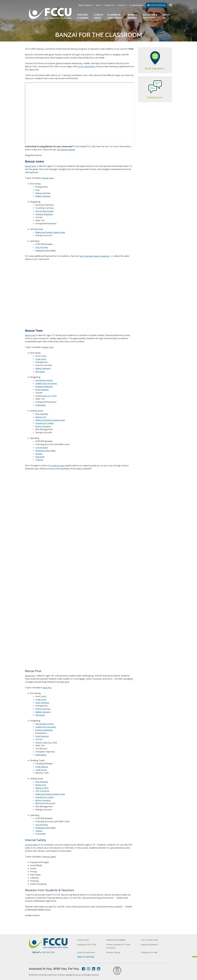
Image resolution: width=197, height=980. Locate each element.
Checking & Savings (83, 16)
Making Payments (44, 196)
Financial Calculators (151, 944)
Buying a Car (42, 417)
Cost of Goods (42, 247)
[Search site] (171, 5)
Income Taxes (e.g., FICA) (47, 742)
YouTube (99, 969)
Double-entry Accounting (48, 383)
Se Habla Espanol (136, 5)
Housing (39, 454)
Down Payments (43, 703)
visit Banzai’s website (67, 150)
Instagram (89, 969)
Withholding (41, 405)
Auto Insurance (43, 414)
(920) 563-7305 (49, 952)
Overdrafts (41, 457)
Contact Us (109, 5)
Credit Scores (42, 770)
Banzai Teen (31, 335)
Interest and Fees (44, 193)
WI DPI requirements (88, 66)
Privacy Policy (84, 940)
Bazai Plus (48, 688)
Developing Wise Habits (47, 250)
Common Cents (59, 466)
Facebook (84, 969)
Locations (121, 5)
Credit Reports (42, 767)
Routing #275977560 (88, 944)
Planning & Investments (115, 16)
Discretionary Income (46, 211)
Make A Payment (85, 5)
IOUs (38, 190)
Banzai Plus (31, 676)
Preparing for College (46, 423)
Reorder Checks (114, 952)
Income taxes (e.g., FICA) (47, 396)
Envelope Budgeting (45, 214)
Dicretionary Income (45, 380)
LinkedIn (94, 969)
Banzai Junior (32, 166)
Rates (98, 5)
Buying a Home (43, 788)
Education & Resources (150, 16)
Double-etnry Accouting (47, 727)
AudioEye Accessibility (118, 940)
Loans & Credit (98, 16)
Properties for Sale (150, 952)
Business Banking (133, 16)
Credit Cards (41, 359)
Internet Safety (32, 845)
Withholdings (42, 755)
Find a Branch (154, 68)
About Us (166, 16)
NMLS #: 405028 (86, 957)
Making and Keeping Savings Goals (52, 232)
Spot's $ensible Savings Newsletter (97, 256)
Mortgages (41, 371)
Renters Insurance (44, 426)
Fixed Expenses (43, 390)
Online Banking (156, 5)
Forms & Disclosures (88, 952)
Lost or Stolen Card (150, 940)
